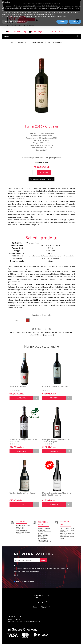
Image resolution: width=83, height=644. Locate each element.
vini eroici (32, 335)
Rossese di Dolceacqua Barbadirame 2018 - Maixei (23, 441)
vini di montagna (64, 332)
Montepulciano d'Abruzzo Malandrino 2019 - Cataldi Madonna (57, 494)
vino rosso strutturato (47, 332)
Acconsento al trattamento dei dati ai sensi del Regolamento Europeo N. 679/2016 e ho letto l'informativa (41, 570)
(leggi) (16, 575)
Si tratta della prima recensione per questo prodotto (41, 158)
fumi (41, 335)
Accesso (63, 32)
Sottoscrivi (20, 581)
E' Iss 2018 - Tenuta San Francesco (55, 386)
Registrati (51, 32)
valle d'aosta (32, 332)
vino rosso (21, 332)
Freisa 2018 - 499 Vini (18, 386)
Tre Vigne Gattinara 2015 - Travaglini (23, 493)
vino (12, 332)
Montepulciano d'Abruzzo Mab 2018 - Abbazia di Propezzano (57, 441)
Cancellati (30, 581)
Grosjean (46, 162)
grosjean (49, 335)
